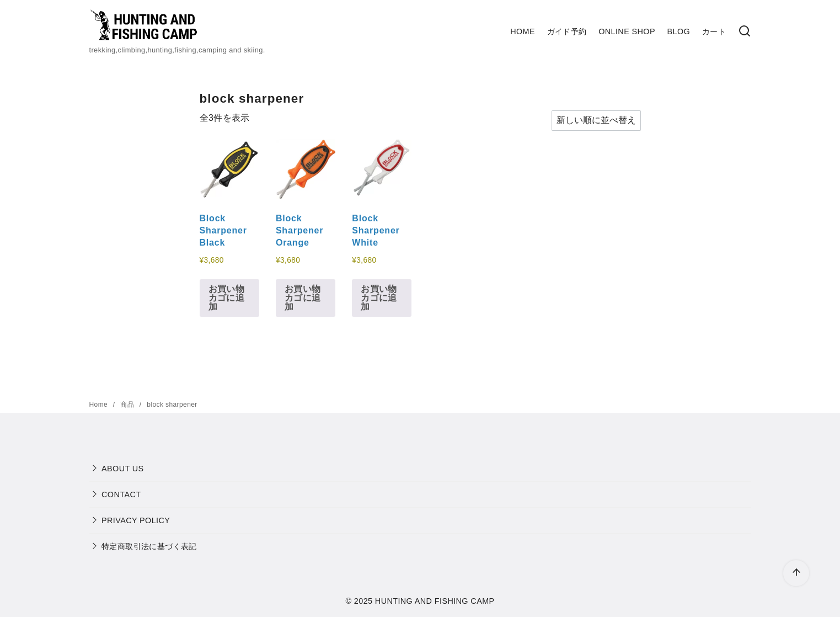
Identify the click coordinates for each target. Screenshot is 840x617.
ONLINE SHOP (627, 31)
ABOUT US (123, 469)
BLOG (679, 31)
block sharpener (172, 405)
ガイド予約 (567, 31)
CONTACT (121, 494)
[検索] (745, 32)
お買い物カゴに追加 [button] (227, 298)
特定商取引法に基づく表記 (149, 546)
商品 (128, 405)
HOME (523, 31)
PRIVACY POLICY (136, 520)
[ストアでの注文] (596, 120)
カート (714, 31)
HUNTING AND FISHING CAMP (435, 601)
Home (100, 405)
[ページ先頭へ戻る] (796, 573)
